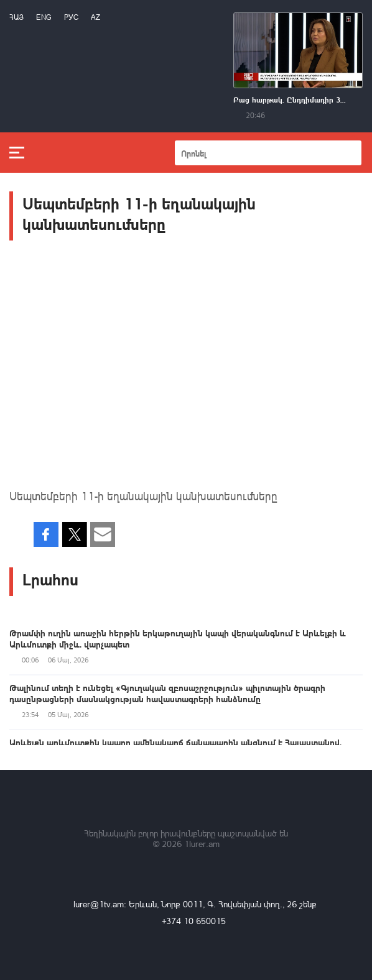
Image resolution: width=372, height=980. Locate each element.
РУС (71, 17)
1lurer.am (202, 844)
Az (95, 17)
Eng (44, 17)
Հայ (16, 17)
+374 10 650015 (194, 921)
